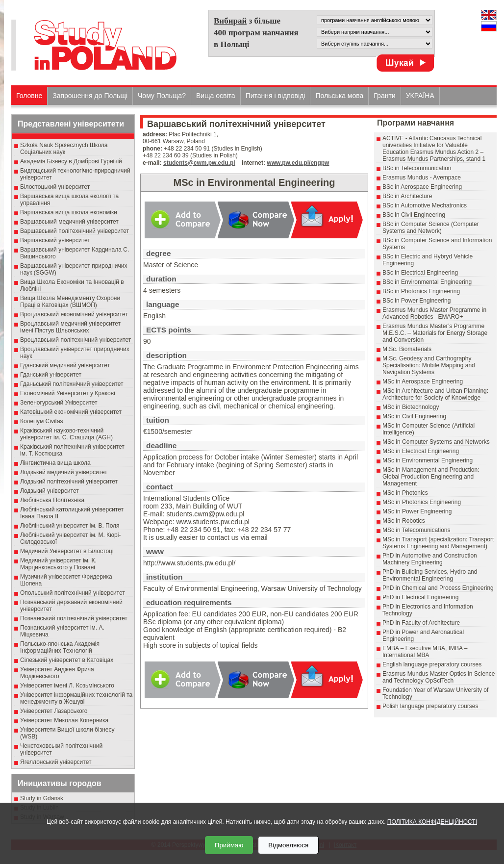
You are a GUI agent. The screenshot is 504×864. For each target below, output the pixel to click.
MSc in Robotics (404, 521)
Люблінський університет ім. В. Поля (70, 526)
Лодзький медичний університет (64, 472)
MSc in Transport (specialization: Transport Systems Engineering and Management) (438, 543)
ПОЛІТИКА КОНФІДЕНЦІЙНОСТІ (432, 822)
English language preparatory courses (432, 664)
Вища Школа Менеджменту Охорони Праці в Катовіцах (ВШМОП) (70, 302)
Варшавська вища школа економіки (69, 212)
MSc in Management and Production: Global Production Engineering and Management (431, 477)
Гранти (384, 96)
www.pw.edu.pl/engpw (298, 163)
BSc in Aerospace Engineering (422, 187)
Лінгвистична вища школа (55, 463)
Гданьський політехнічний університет (72, 384)
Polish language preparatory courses (430, 706)
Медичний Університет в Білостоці (67, 551)
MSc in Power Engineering (417, 511)
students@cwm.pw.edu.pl (199, 163)
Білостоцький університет (55, 187)
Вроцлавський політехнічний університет (76, 340)
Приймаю (229, 845)
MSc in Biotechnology (411, 407)
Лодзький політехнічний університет (69, 482)
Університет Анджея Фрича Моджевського (57, 673)
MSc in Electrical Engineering (421, 451)
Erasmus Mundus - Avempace (422, 178)
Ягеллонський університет (56, 762)
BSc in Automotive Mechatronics (425, 205)
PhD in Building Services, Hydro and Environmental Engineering (430, 575)
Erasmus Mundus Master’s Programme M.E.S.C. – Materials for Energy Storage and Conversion (435, 333)
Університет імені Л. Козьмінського (67, 686)
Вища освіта (216, 96)
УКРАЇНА (420, 96)
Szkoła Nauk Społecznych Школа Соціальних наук (64, 149)
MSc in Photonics (405, 493)
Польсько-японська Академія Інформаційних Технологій (60, 647)
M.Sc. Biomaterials (407, 349)
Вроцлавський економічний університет (74, 314)
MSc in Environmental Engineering (428, 460)
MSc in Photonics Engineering (422, 502)
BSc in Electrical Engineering (420, 273)
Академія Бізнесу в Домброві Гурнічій (71, 161)
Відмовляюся (288, 845)
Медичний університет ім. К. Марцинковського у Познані (58, 564)
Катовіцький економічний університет (71, 412)
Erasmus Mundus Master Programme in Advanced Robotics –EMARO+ (434, 313)
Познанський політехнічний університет (74, 618)
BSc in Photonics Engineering (421, 291)
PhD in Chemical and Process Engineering (438, 588)
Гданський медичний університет (65, 365)
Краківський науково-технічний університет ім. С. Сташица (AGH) (66, 434)
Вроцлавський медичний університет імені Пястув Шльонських (70, 327)
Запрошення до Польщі (90, 96)
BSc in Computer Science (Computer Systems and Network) (431, 228)
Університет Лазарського (54, 711)
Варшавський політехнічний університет (75, 231)
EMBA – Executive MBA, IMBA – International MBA (425, 652)
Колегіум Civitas (42, 421)
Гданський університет (51, 375)
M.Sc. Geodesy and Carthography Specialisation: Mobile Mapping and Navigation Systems (429, 365)
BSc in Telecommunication (417, 168)
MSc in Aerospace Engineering (423, 381)
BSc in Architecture (407, 196)
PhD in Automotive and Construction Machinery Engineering (430, 559)
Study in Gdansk (42, 798)
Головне (29, 96)
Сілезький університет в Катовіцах (67, 660)
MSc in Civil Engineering (414, 416)
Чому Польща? (162, 96)
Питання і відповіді (276, 96)
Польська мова (339, 96)
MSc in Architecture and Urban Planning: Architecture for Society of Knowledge (435, 394)
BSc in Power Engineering (416, 301)
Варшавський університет (55, 240)
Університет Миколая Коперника (64, 720)
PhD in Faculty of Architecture (421, 623)
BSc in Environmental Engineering (427, 282)
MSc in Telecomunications (416, 530)
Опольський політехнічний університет (73, 593)
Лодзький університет (50, 491)
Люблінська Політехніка (52, 500)
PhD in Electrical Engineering (420, 597)
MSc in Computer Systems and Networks (436, 442)
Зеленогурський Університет (59, 403)
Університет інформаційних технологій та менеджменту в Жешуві (76, 698)
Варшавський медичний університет (69, 222)
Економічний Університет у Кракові (68, 393)
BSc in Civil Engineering (414, 215)
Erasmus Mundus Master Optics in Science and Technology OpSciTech (439, 677)
